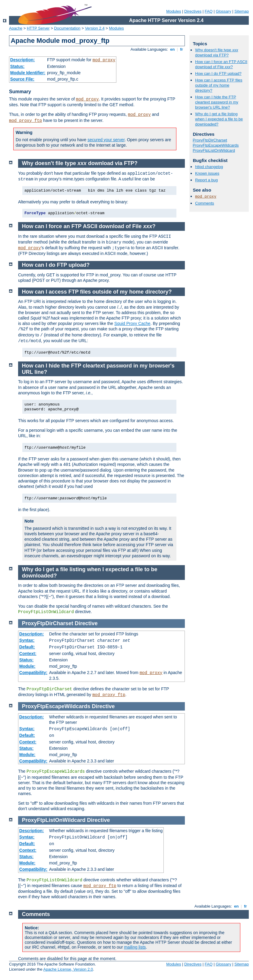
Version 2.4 (95, 28)
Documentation (67, 28)
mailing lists (135, 947)
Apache (16, 28)
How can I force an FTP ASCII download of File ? (221, 64)
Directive (86, 623)
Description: (23, 60)
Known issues (207, 173)
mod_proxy (104, 60)
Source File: (22, 79)
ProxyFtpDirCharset (210, 140)
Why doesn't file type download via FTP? (217, 52)
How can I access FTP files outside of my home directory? (219, 85)
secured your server (106, 140)
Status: (17, 66)
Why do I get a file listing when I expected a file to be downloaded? (219, 119)
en (172, 49)
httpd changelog (209, 167)
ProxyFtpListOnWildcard (214, 150)
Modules (174, 11)
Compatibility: (33, 673)
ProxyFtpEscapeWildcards (216, 145)
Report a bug (206, 180)
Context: (28, 654)
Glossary (223, 11)
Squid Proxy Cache (132, 323)
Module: (27, 666)
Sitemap (242, 11)
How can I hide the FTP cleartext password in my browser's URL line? (217, 102)
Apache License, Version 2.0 (68, 969)
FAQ (209, 11)
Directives (193, 11)
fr (182, 49)
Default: (27, 647)
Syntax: (27, 640)
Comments (205, 203)
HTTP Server (38, 28)
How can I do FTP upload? (218, 73)
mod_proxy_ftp (25, 121)
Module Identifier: (28, 73)
